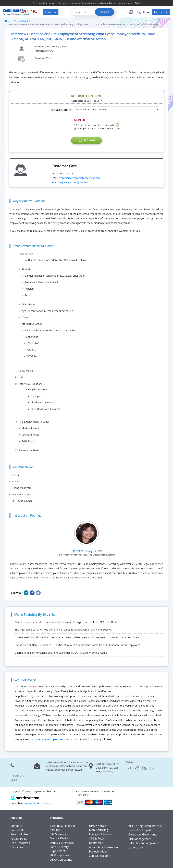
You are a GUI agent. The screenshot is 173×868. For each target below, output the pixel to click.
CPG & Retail (97, 839)
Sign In (143, 12)
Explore (51, 12)
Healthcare (96, 843)
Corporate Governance (143, 835)
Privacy (46, 804)
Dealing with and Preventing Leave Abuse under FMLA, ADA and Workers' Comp (61, 653)
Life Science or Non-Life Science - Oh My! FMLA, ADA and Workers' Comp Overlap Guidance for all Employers (77, 645)
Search (105, 12)
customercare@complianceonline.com (80, 178)
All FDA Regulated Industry (145, 826)
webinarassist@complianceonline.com (66, 766)
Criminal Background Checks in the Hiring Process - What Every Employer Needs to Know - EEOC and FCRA (77, 637)
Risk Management (140, 839)
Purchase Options (60, 110)
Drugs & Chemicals (62, 843)
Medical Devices (60, 839)
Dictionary (17, 847)
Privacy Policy (19, 839)
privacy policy (106, 3)
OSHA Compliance (61, 860)
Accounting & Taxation (103, 847)
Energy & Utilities (100, 834)
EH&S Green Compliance (144, 843)
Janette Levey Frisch (56, 47)
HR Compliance (59, 856)
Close (137, 3)
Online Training (23, 21)
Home (8, 21)
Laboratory (136, 848)
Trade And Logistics (141, 830)
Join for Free (161, 12)
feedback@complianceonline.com (64, 770)
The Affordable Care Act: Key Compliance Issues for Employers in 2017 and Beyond (63, 630)
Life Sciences (58, 834)
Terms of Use (19, 835)
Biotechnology (98, 852)
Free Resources (20, 843)
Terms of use (32, 804)
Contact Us (17, 830)
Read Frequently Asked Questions (70, 183)
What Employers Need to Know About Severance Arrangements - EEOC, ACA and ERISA (66, 622)
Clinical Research (100, 856)
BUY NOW (86, 141)
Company (16, 826)
